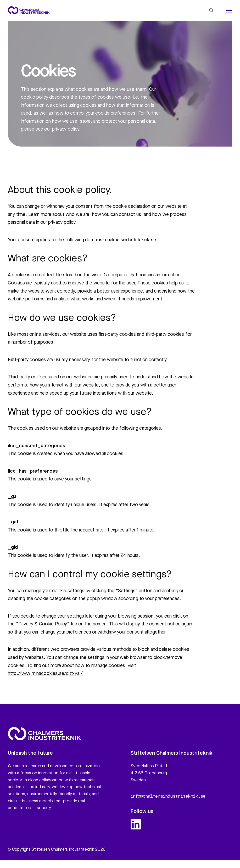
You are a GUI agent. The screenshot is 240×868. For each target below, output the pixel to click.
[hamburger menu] (229, 10)
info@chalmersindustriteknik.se (168, 799)
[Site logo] (29, 10)
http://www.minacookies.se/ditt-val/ (45, 674)
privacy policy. (62, 222)
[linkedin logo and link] (136, 827)
